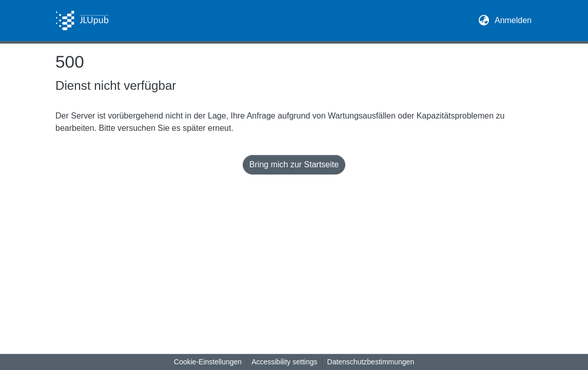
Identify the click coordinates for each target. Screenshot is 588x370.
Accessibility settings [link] (284, 362)
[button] (82, 21)
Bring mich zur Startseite (294, 164)
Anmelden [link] (514, 19)
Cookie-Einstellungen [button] (208, 362)
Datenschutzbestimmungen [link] (371, 362)
